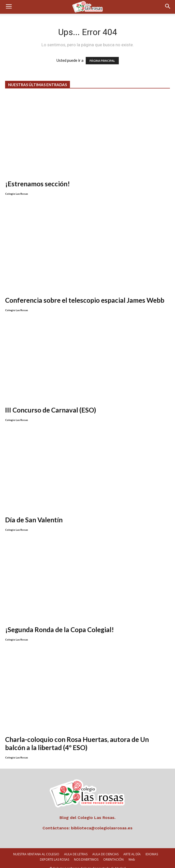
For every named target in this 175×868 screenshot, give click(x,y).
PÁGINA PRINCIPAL (102, 61)
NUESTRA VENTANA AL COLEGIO (36, 848)
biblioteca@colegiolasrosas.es (102, 821)
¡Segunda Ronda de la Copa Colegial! (60, 623)
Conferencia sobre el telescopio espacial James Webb (85, 294)
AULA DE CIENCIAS (105, 848)
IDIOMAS (152, 848)
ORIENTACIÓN (113, 853)
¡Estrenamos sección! (38, 184)
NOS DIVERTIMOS (86, 853)
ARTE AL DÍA (132, 848)
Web (132, 853)
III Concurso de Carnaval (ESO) (51, 403)
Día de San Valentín (34, 513)
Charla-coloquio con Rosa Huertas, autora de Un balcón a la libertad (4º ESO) (77, 737)
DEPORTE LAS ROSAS (55, 853)
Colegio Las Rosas (17, 194)
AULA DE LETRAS (76, 848)
